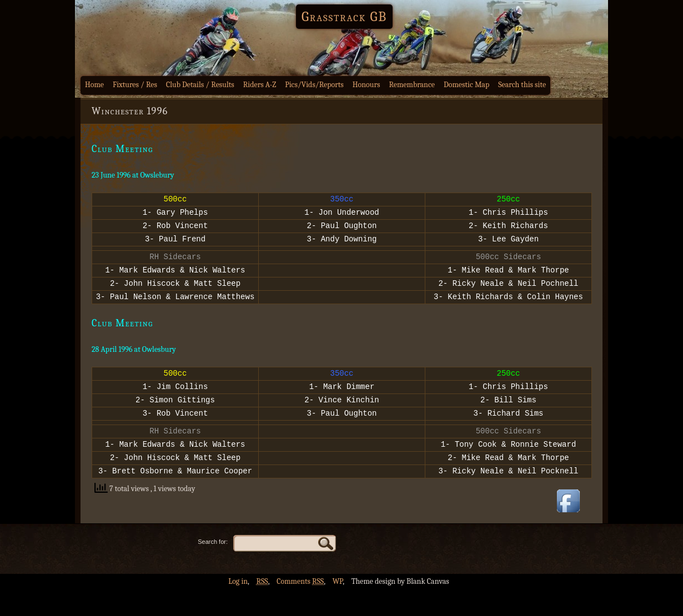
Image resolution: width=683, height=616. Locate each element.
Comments (300, 608)
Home (94, 85)
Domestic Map (466, 85)
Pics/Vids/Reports (314, 85)
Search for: (213, 568)
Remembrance (412, 85)
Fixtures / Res (135, 85)
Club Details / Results (200, 85)
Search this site (522, 85)
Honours (366, 85)
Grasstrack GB (344, 17)
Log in (238, 608)
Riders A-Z (260, 85)
